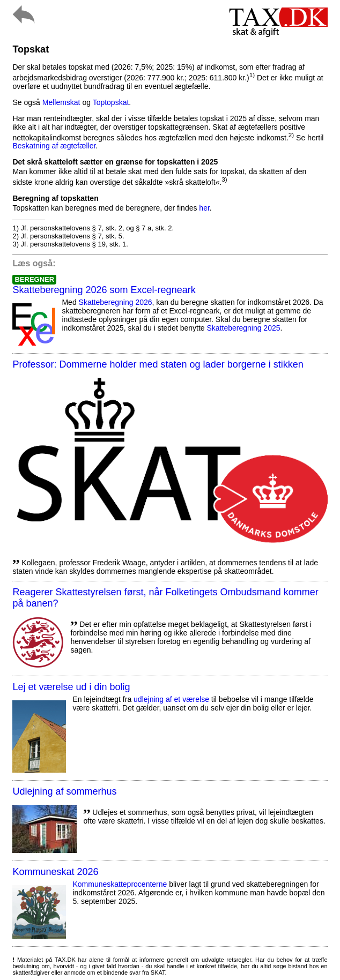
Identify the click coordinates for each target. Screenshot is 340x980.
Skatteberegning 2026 (116, 302)
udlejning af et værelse (171, 699)
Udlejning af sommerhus (64, 791)
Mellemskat (61, 102)
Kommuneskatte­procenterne (120, 884)
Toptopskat (111, 102)
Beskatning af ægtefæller (54, 146)
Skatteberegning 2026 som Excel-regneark (104, 290)
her (204, 208)
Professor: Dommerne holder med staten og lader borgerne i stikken (158, 364)
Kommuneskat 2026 (55, 872)
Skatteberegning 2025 (244, 328)
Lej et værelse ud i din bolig (71, 687)
